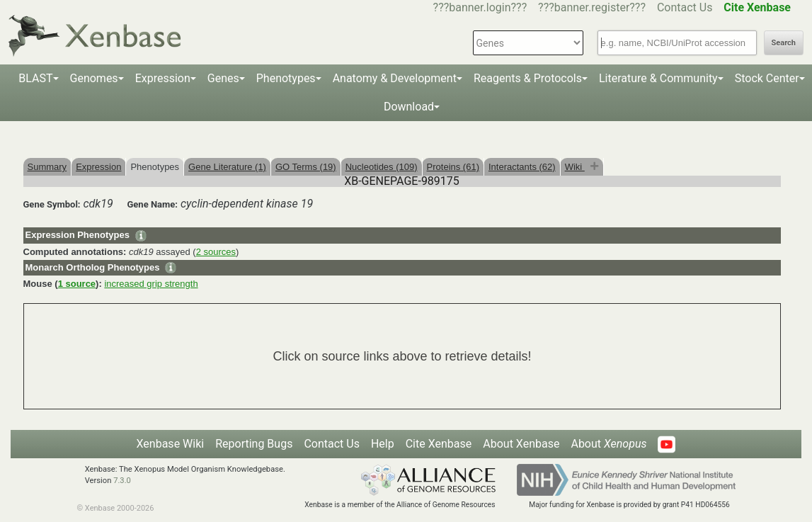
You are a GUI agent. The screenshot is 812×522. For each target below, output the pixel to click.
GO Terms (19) (306, 167)
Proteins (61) (453, 167)
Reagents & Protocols (528, 78)
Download (409, 107)
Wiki (575, 167)
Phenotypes (286, 78)
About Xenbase (521, 444)
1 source (77, 284)
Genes (223, 78)
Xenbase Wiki (171, 444)
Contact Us (685, 7)
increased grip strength (151, 284)
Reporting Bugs (254, 444)
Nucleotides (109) (382, 167)
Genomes (94, 78)
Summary (47, 167)
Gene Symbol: (52, 204)
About (608, 444)
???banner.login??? (480, 7)
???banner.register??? (592, 7)
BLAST (35, 78)
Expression (163, 78)
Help (383, 444)
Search (784, 43)
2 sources (216, 252)
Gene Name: (152, 204)
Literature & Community (658, 78)
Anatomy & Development (395, 78)
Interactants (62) (522, 167)
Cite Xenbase (439, 444)
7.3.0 (122, 481)
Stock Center (767, 78)
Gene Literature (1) (227, 167)
